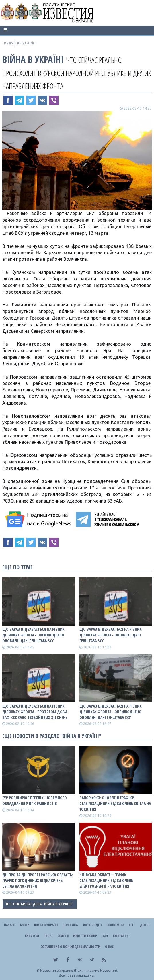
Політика (70, 925)
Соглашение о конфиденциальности (70, 947)
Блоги (25, 925)
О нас (109, 947)
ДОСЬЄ (145, 925)
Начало (10, 925)
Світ (132, 925)
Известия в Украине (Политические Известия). (79, 970)
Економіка (115, 925)
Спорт (48, 936)
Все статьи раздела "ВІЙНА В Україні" (40, 904)
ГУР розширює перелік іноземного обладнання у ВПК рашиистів (35, 801)
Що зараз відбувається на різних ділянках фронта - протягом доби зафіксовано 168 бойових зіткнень (35, 712)
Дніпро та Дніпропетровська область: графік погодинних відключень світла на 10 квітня (38, 880)
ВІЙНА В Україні (33, 59)
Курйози (32, 936)
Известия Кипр (85, 936)
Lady (105, 936)
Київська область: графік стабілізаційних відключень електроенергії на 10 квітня (106, 880)
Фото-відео (92, 925)
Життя (63, 936)
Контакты (121, 936)
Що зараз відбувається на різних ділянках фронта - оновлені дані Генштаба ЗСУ (111, 635)
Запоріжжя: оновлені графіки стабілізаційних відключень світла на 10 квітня (115, 803)
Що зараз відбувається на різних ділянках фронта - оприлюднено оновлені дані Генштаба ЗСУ (33, 635)
